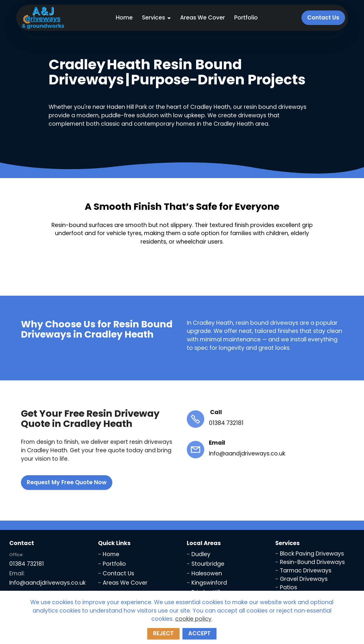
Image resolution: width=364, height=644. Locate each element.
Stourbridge (208, 564)
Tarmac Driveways (306, 571)
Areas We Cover (203, 18)
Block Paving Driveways (312, 554)
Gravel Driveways (304, 579)
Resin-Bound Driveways (312, 562)
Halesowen (207, 573)
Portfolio (246, 18)
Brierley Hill (206, 592)
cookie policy (193, 633)
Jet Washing (297, 604)
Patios (288, 587)
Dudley (201, 554)
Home (124, 18)
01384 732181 (27, 564)
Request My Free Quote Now (67, 482)
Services (153, 18)
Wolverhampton (214, 602)
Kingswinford (209, 583)
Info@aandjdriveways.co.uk (47, 583)
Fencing (291, 596)
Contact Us (323, 18)
